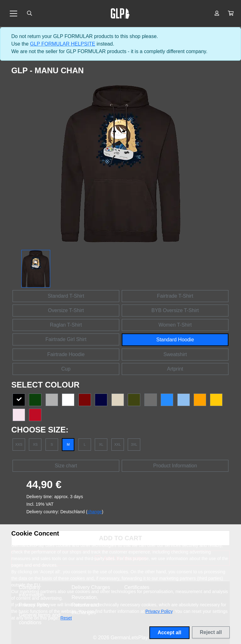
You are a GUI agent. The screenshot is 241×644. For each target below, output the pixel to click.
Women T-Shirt (175, 325)
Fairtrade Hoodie (66, 354)
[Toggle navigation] (13, 14)
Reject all (211, 632)
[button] (231, 14)
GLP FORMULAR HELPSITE (63, 44)
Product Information (175, 466)
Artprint (175, 369)
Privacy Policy (159, 611)
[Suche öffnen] (29, 14)
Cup (66, 369)
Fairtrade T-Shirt (175, 296)
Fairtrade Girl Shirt (66, 339)
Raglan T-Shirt (66, 325)
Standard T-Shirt (66, 296)
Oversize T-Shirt (66, 310)
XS (35, 444)
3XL (134, 444)
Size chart (66, 466)
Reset (66, 618)
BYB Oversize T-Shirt (175, 310)
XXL (118, 444)
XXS (19, 444)
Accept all (169, 633)
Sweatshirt (175, 354)
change (95, 512)
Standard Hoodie (175, 340)
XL (101, 444)
